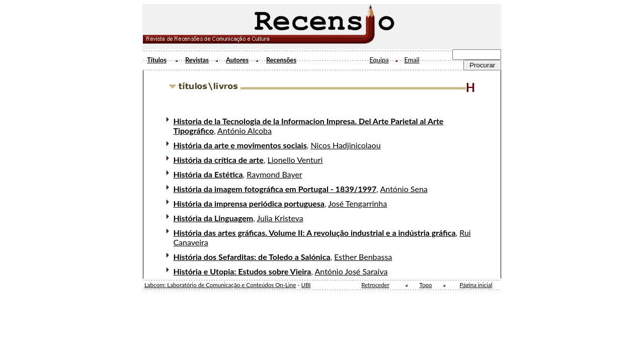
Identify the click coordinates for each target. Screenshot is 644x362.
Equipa (379, 60)
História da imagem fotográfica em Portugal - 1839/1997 (275, 189)
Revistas (197, 60)
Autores (237, 60)
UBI (306, 285)
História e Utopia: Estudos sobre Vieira (242, 271)
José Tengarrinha (357, 203)
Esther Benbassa (363, 257)
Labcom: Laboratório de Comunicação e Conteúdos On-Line (220, 285)
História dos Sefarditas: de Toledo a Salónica (252, 257)
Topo (426, 285)
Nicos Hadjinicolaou (345, 145)
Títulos (157, 60)
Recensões (281, 60)
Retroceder (375, 285)
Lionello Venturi (295, 160)
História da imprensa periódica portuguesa (249, 203)
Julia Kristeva (280, 218)
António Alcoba (245, 130)
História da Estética (208, 174)
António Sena (404, 189)
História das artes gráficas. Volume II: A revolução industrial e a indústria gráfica (314, 233)
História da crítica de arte (218, 160)
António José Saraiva (351, 271)
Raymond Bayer (274, 174)
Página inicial (476, 285)
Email (412, 60)
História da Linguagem (213, 218)
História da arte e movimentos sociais (240, 145)
